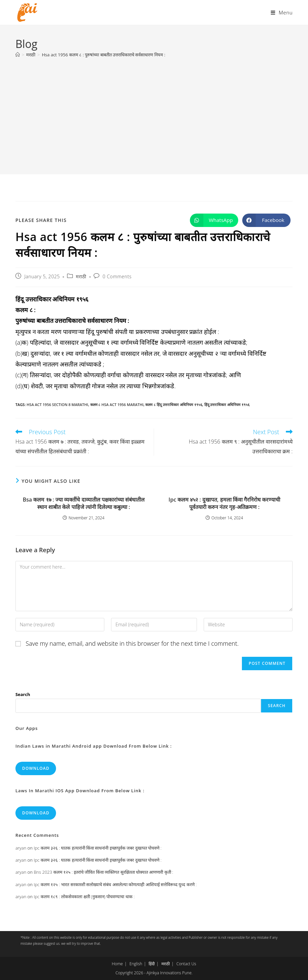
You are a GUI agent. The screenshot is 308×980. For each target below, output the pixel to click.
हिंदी (152, 964)
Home (117, 964)
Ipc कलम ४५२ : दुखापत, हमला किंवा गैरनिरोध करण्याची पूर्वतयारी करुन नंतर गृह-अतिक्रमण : (224, 503)
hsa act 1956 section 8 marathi (57, 405)
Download (36, 768)
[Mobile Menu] (282, 12)
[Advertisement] (154, 113)
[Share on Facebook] (266, 220)
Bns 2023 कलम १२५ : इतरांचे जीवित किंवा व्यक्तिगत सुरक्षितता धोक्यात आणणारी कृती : (103, 872)
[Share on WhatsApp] (214, 220)
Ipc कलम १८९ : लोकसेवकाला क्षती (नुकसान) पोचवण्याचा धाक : (84, 897)
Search (23, 694)
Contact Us (186, 964)
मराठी (81, 276)
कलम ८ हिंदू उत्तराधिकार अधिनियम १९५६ (174, 405)
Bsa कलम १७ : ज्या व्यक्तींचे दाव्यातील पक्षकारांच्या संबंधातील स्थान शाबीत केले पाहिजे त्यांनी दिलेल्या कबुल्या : (84, 503)
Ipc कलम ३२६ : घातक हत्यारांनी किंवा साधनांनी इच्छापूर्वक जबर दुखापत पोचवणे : (97, 848)
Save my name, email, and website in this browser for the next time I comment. (132, 643)
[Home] (18, 55)
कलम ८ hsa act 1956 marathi (117, 405)
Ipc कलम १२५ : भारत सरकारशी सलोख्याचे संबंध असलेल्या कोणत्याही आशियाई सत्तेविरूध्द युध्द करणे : (115, 884)
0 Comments (117, 276)
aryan (21, 848)
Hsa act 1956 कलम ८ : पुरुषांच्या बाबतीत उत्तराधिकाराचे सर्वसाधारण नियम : (104, 55)
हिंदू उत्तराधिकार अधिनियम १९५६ (227, 405)
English (136, 964)
